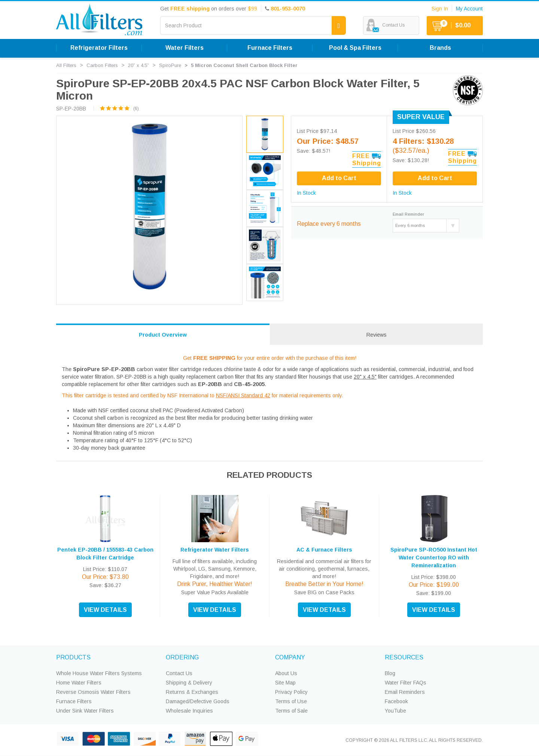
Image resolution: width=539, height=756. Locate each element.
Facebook (396, 701)
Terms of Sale (291, 711)
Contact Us (179, 673)
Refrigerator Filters (99, 48)
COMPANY (290, 657)
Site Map (285, 683)
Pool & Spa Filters (355, 48)
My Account (469, 9)
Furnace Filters (270, 48)
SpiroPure (170, 65)
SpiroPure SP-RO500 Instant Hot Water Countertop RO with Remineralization (434, 558)
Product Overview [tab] (163, 335)
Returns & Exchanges (192, 692)
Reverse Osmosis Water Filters (93, 692)
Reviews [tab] (377, 335)
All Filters (66, 65)
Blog (390, 673)
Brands (440, 48)
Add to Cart (435, 178)
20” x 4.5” (138, 65)
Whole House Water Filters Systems (99, 673)
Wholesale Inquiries (189, 711)
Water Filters (185, 48)
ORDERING (182, 657)
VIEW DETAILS (105, 610)
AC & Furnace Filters (324, 550)
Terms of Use (291, 701)
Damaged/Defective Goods (198, 701)
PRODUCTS (73, 657)
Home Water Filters (79, 683)
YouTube (395, 711)
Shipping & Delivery (189, 683)
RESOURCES (404, 657)
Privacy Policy (291, 692)
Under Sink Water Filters (85, 711)
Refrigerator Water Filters (215, 550)
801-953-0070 (288, 9)
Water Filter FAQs (406, 683)
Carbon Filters (102, 65)
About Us (286, 673)
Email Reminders (405, 692)
